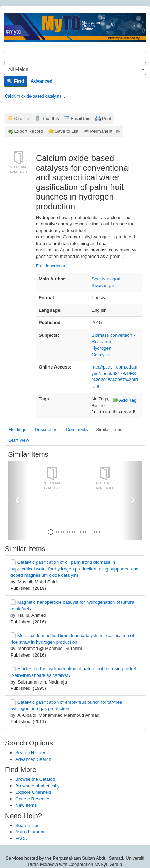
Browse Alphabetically (37, 786)
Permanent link (106, 131)
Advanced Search (33, 759)
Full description (51, 266)
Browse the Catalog (35, 779)
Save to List (67, 131)
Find (16, 81)
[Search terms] (75, 57)
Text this (51, 118)
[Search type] (75, 69)
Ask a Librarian (31, 832)
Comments (77, 430)
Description (46, 430)
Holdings (18, 430)
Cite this (22, 118)
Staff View (19, 440)
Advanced (42, 81)
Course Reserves (33, 799)
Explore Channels (33, 792)
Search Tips (27, 825)
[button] (18, 500)
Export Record (29, 131)
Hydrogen (102, 348)
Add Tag (125, 400)
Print (107, 118)
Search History (30, 753)
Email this (80, 118)
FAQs (21, 838)
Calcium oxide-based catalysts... (35, 96)
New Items (26, 805)
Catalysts (101, 355)
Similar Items (109, 430)
